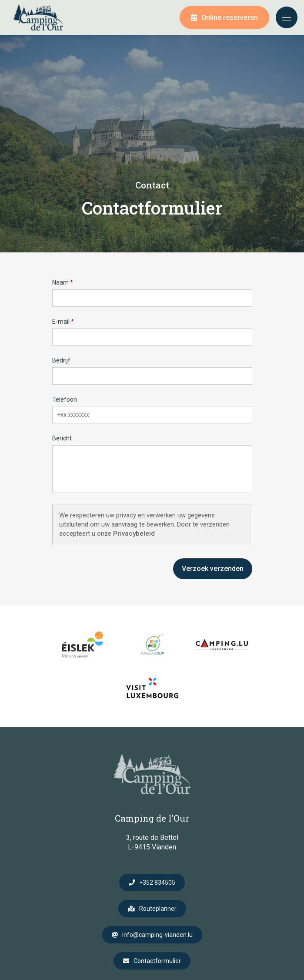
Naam (60, 282)
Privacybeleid (134, 534)
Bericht (62, 438)
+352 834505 (157, 883)
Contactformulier (157, 961)
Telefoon (65, 399)
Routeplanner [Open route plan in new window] (158, 909)
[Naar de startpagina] (38, 17)
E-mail (61, 322)
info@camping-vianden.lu (157, 935)
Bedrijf (61, 360)
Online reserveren (230, 18)
